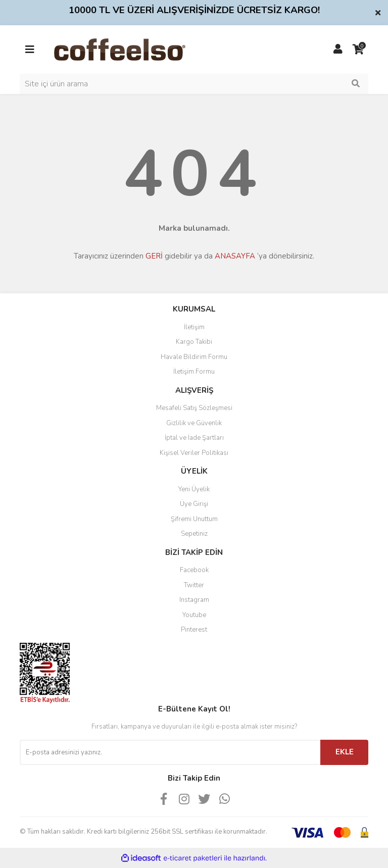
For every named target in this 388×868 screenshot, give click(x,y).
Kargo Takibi (194, 342)
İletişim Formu (194, 372)
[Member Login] (338, 49)
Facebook (194, 570)
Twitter (194, 585)
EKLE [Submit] (345, 752)
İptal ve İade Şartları (194, 438)
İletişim (194, 327)
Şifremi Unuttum (194, 519)
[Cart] (358, 49)
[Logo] (136, 49)
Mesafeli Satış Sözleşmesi (194, 408)
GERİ (154, 256)
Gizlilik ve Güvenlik (194, 423)
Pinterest (194, 630)
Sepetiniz (194, 534)
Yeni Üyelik (194, 489)
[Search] (194, 84)
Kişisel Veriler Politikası (194, 453)
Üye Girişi (194, 504)
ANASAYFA (235, 256)
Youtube (194, 615)
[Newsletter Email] (170, 752)
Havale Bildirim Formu (194, 357)
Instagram (194, 600)
